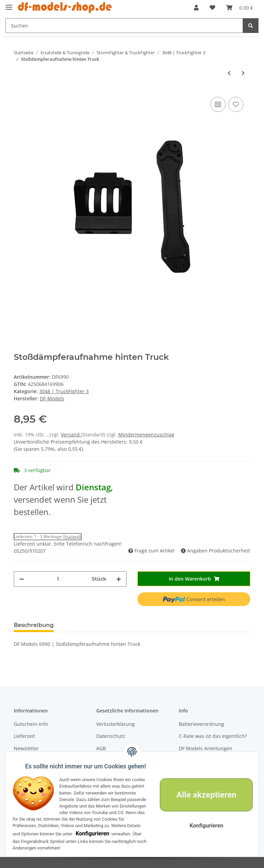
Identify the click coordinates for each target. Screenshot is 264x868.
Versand (71, 435)
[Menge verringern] (22, 579)
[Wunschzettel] (212, 8)
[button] (196, 8)
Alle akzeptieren (202, 787)
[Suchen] (124, 26)
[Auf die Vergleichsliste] (218, 104)
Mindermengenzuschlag (146, 435)
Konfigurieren (36, 833)
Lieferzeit (24, 736)
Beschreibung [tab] (34, 625)
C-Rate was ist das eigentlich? (213, 736)
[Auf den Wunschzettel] (236, 104)
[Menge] (58, 579)
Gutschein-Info (31, 724)
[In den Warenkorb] (194, 579)
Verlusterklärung (115, 724)
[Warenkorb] (240, 8)
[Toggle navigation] (9, 4)
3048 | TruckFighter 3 (64, 391)
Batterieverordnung (201, 724)
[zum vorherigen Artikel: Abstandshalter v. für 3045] (229, 73)
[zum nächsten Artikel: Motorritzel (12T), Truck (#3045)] (243, 73)
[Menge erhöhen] (119, 579)
